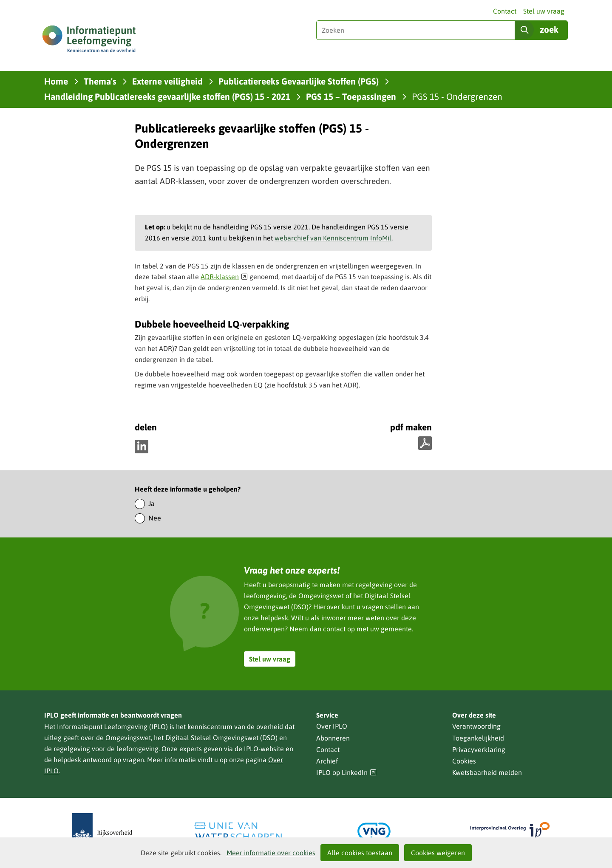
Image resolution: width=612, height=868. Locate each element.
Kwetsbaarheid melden (487, 772)
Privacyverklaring (479, 749)
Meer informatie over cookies (271, 853)
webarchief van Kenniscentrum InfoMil (333, 238)
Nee (155, 518)
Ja (152, 503)
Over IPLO (332, 726)
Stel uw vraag (544, 11)
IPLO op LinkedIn (346, 773)
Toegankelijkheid (478, 738)
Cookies (464, 761)
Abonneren (333, 738)
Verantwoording (476, 726)
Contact (505, 11)
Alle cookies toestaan (360, 853)
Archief (327, 761)
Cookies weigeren (438, 853)
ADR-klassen (224, 277)
